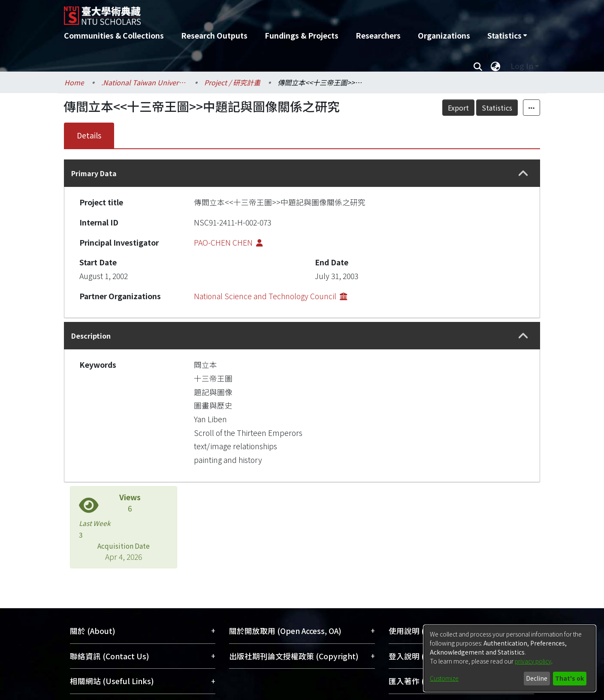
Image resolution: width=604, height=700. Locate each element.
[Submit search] (478, 66)
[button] (523, 173)
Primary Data (94, 173)
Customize (444, 678)
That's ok (569, 678)
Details (89, 135)
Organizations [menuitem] (444, 35)
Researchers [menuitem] (378, 35)
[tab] (302, 173)
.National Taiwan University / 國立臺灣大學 (144, 82)
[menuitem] (507, 36)
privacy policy (533, 661)
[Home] (256, 12)
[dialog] (510, 658)
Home (74, 82)
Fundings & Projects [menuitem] (302, 35)
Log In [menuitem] (522, 66)
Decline (537, 678)
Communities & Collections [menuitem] (114, 35)
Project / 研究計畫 (232, 82)
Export (458, 108)
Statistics (497, 108)
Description (91, 336)
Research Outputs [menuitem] (214, 35)
